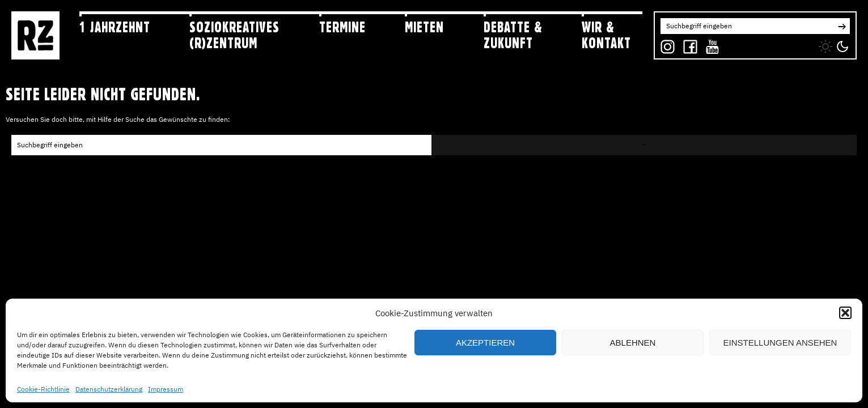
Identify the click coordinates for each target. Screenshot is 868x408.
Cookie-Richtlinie (43, 389)
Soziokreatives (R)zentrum (234, 35)
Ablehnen (633, 343)
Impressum (166, 389)
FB (687, 44)
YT (710, 44)
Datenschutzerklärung (109, 389)
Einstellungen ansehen (780, 343)
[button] (845, 313)
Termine (342, 27)
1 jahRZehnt (115, 27)
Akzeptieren (485, 343)
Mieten (424, 27)
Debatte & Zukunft (513, 35)
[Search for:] (747, 26)
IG (664, 44)
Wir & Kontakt (606, 35)
